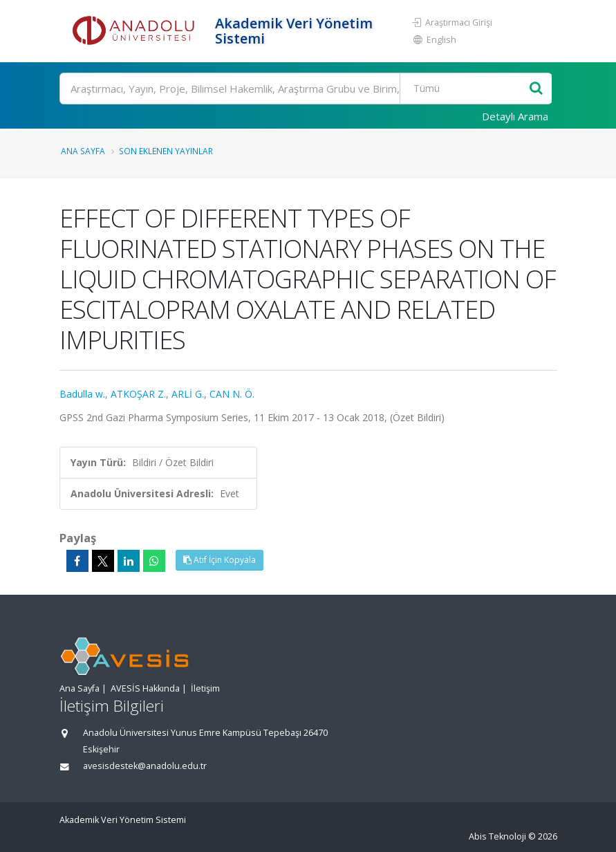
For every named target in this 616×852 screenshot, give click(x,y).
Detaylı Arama (515, 116)
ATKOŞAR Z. (138, 394)
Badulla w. (82, 394)
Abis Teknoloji (497, 836)
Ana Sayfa (83, 151)
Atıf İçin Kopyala (220, 560)
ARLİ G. (188, 394)
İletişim (205, 688)
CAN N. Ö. (232, 394)
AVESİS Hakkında (145, 688)
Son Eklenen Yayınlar (166, 151)
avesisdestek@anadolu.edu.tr (145, 766)
